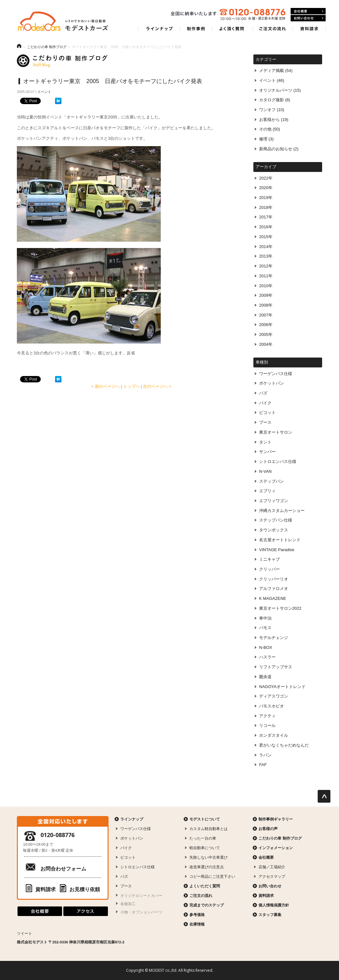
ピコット (267, 412)
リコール (267, 725)
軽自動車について (205, 848)
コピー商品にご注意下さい (212, 876)
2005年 (266, 334)
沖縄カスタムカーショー (282, 511)
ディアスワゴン (274, 696)
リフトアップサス (276, 667)
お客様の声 (268, 829)
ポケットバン (272, 383)
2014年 (266, 247)
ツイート (25, 933)
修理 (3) (266, 139)
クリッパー (269, 569)
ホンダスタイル (274, 735)
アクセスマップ (272, 876)
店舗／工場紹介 (272, 867)
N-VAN (265, 471)
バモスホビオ (272, 706)
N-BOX (266, 647)
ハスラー (267, 657)
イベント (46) (272, 80)
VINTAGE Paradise (277, 550)
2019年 (266, 198)
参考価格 (197, 915)
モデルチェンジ (274, 638)
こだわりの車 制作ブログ (47, 47)
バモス (265, 628)
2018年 (266, 207)
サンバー (267, 452)
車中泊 (265, 618)
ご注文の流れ (201, 895)
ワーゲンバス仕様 (276, 374)
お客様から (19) (274, 120)
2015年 (266, 237)
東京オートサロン (276, 432)
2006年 (266, 325)
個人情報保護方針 (274, 905)
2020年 (266, 188)
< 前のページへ (106, 386)
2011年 (266, 276)
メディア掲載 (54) (276, 71)
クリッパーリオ (274, 579)
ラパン (265, 755)
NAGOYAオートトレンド (282, 687)
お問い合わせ (270, 886)
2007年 (266, 315)
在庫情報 (197, 924)
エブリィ (267, 491)
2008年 (266, 305)
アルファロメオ (274, 589)
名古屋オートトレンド (280, 540)
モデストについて (205, 819)
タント (265, 442)
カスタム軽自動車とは (208, 829)
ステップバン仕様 (276, 520)
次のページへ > (157, 386)
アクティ (267, 716)
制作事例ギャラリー (276, 819)
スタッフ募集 (270, 915)
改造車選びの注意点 (207, 867)
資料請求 (41, 889)
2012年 (266, 266)
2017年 (266, 217)
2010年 (266, 286)
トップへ (131, 386)
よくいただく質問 (205, 886)
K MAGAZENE (273, 598)
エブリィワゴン (274, 501)
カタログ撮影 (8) (275, 100)
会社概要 (266, 857)
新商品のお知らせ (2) (279, 149)
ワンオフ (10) (272, 110)
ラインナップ (132, 819)
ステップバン (272, 481)
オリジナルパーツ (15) (280, 90)
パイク (265, 403)
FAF (263, 765)
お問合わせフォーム (63, 869)
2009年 (266, 295)
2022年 (266, 178)
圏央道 (265, 677)
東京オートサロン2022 (280, 608)
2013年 (266, 256)
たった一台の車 (203, 838)
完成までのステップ (207, 905)
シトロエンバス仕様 (278, 462)
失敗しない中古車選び (208, 857)
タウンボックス (274, 530)
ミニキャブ (269, 559)
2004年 (266, 344)
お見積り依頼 (80, 889)
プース (265, 422)
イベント (44, 92)
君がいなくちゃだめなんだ (284, 745)
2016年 (266, 227)
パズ (263, 393)
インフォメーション (276, 848)
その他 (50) (270, 129)
